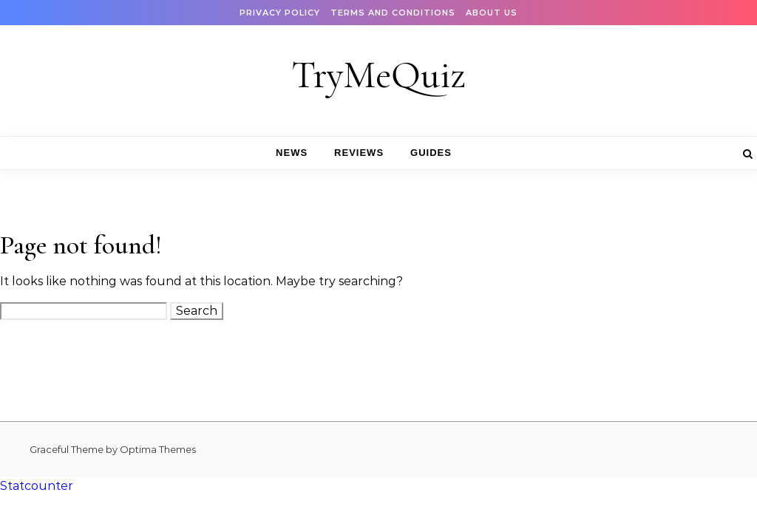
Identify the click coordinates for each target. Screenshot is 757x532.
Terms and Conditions (393, 13)
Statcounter (37, 486)
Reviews (359, 153)
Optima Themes (158, 449)
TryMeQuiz (378, 75)
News (292, 153)
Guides (431, 153)
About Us (492, 13)
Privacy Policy (280, 13)
